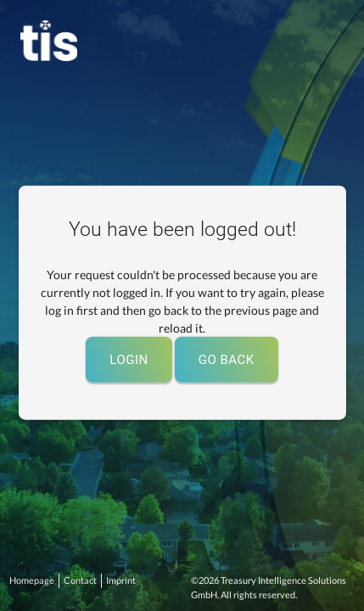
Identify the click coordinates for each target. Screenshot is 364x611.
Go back (227, 359)
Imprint (121, 580)
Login (129, 359)
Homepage (32, 580)
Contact (80, 580)
